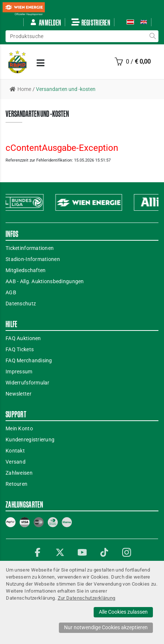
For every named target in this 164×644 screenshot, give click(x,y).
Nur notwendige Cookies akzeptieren (106, 627)
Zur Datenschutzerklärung (87, 598)
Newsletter (19, 394)
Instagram (127, 552)
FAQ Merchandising (29, 360)
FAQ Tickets (20, 349)
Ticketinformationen (30, 248)
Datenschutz (21, 304)
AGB (11, 292)
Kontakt (15, 451)
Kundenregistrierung (30, 440)
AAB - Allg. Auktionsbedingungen (45, 281)
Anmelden (46, 22)
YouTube (82, 552)
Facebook (38, 552)
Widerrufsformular (28, 383)
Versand (16, 462)
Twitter (60, 552)
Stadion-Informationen (33, 259)
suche (153, 36)
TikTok (104, 552)
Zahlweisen (19, 473)
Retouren (16, 484)
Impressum (19, 372)
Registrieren (91, 22)
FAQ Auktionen (23, 338)
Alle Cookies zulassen (123, 612)
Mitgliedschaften (26, 270)
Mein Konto (19, 428)
